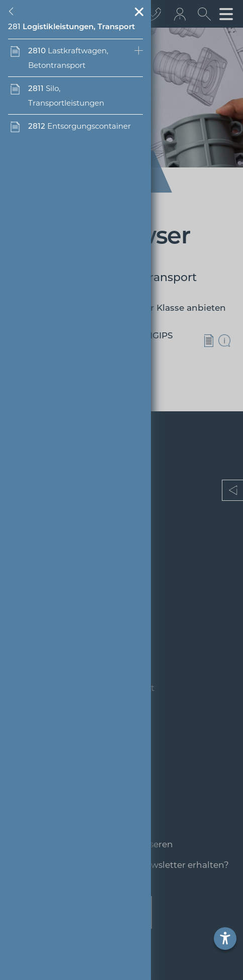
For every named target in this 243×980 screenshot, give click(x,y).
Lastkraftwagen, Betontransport (68, 58)
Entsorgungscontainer (79, 126)
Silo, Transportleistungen (66, 96)
